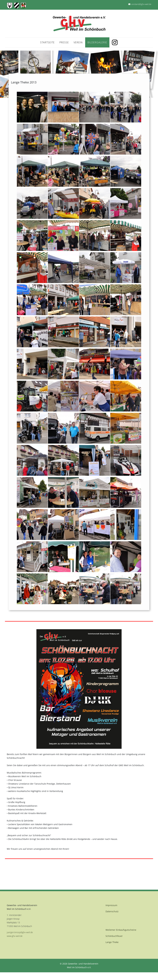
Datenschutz (112, 911)
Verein (78, 42)
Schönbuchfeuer (114, 936)
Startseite (47, 42)
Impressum (111, 905)
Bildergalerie (97, 42)
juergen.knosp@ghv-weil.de (20, 932)
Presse (64, 42)
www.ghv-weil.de (15, 936)
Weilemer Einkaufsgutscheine (121, 930)
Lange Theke (112, 942)
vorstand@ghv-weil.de (141, 4)
